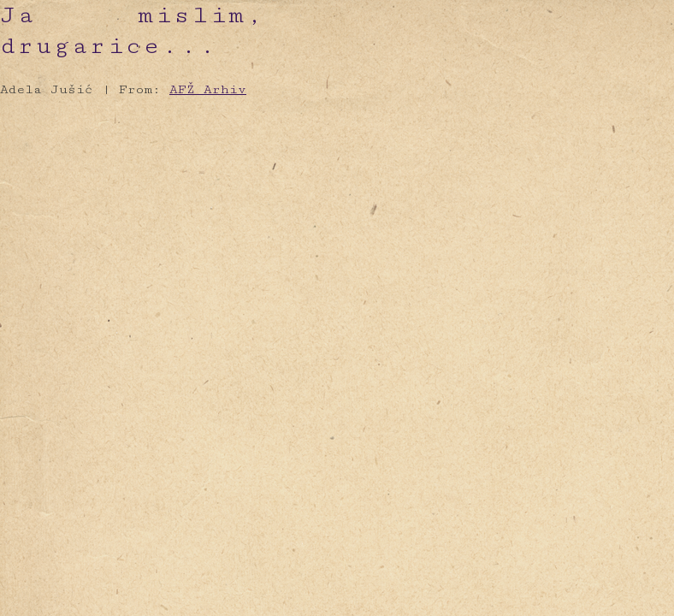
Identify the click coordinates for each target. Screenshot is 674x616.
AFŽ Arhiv (208, 89)
